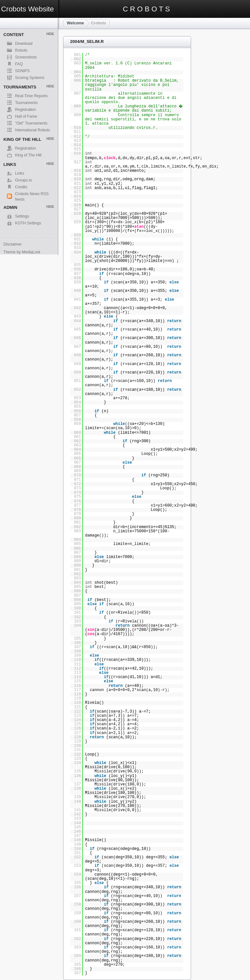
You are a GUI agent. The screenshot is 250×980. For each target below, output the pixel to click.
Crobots (99, 23)
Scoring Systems (30, 78)
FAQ (19, 64)
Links (20, 173)
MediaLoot (31, 252)
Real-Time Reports (31, 96)
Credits (21, 187)
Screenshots (26, 57)
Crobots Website (27, 9)
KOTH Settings (28, 223)
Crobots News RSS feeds (32, 194)
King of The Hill (28, 155)
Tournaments (26, 103)
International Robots (32, 130)
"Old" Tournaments (31, 123)
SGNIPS (22, 71)
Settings (22, 216)
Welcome (75, 23)
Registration (25, 110)
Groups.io (23, 180)
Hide (50, 34)
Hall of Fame (26, 116)
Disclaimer (13, 244)
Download (24, 44)
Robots (21, 50)
